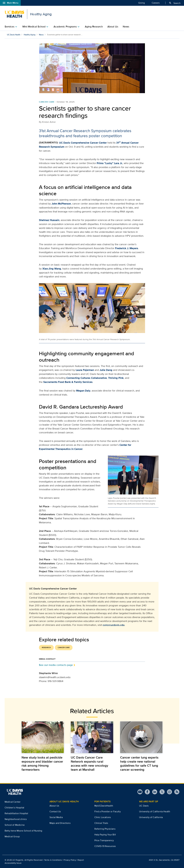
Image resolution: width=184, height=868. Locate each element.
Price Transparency (104, 840)
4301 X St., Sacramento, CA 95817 (164, 860)
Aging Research (94, 27)
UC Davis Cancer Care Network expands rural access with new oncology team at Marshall (89, 763)
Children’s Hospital (14, 808)
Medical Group (12, 836)
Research (46, 647)
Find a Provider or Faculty (108, 811)
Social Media (56, 817)
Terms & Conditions (53, 860)
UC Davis (144, 806)
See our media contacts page (56, 665)
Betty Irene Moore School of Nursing (23, 831)
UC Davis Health (14, 35)
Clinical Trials (101, 823)
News (126, 27)
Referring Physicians (105, 829)
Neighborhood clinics (16, 819)
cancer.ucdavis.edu (114, 625)
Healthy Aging (30, 35)
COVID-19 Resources (105, 846)
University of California (151, 817)
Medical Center (13, 802)
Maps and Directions (60, 823)
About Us (113, 27)
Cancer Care (47, 102)
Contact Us (55, 811)
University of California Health (155, 811)
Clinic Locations (103, 817)
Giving (142, 3)
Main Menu (10, 3)
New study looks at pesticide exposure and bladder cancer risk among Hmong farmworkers (42, 763)
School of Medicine (15, 825)
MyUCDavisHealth (104, 806)
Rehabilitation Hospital (16, 813)
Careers (156, 3)
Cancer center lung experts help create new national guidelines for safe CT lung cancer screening (139, 763)
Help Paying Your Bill (105, 835)
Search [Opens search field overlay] (175, 3)
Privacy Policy (70, 860)
